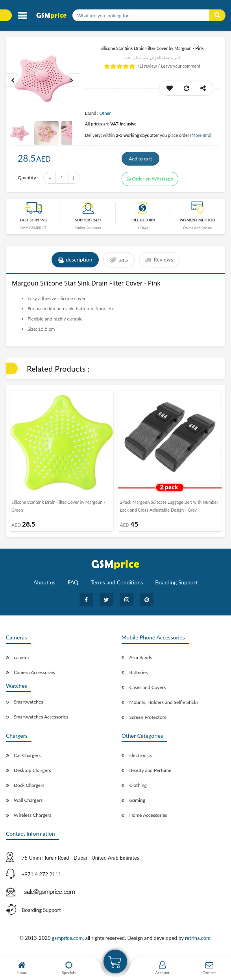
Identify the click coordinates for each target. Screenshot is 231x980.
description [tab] (75, 262)
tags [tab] (119, 262)
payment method (198, 222)
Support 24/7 (88, 222)
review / (150, 66)
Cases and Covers (148, 689)
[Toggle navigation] (22, 16)
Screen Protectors (148, 719)
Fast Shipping (34, 222)
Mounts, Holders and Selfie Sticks (164, 704)
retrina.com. (198, 940)
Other (105, 113)
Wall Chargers (28, 802)
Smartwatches (28, 704)
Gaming (137, 802)
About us (44, 585)
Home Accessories (148, 817)
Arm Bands (141, 659)
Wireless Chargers (32, 817)
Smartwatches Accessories (41, 719)
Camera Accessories (34, 674)
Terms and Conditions (117, 585)
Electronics (141, 758)
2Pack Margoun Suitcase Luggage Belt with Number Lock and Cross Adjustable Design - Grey (169, 508)
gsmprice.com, (69, 940)
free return (143, 222)
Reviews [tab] (160, 262)
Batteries (139, 674)
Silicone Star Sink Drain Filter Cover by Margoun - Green (58, 508)
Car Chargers (27, 758)
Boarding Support (176, 585)
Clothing (138, 787)
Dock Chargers (29, 787)
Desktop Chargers (32, 773)
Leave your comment (181, 66)
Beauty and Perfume (151, 773)
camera (21, 659)
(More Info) (201, 135)
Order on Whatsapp (150, 181)
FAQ (73, 585)
